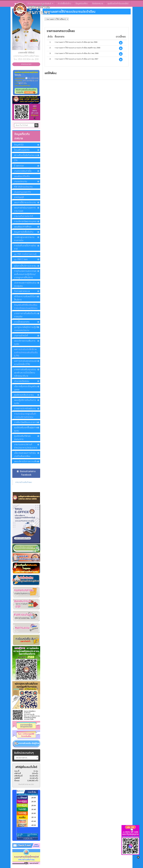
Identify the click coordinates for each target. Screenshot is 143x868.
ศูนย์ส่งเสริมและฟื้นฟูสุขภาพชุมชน (26, 429)
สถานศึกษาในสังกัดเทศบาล (25, 155)
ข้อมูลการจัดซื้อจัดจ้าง (24, 232)
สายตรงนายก (26, 64)
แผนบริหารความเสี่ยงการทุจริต (25, 343)
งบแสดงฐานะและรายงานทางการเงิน (24, 239)
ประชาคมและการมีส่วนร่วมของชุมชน (25, 284)
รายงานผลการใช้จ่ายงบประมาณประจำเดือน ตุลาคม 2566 (76, 42)
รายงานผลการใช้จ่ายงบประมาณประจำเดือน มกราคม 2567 (76, 59)
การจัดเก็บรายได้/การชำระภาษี (25, 247)
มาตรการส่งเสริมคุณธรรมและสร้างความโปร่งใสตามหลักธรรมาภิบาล (25, 373)
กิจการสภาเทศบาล (22, 291)
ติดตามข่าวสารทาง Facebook (26, 473)
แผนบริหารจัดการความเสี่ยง (26, 461)
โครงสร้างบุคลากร (22, 150)
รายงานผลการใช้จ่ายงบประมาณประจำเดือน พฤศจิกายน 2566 (77, 48)
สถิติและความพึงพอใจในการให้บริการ (26, 298)
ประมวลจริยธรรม (22, 381)
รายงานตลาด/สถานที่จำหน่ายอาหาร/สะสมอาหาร (26, 446)
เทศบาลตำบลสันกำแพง (24, 482)
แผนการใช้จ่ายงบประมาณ (25, 203)
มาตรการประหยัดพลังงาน (25, 409)
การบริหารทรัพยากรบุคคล (25, 222)
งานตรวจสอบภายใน (23, 171)
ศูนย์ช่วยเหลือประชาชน (24, 395)
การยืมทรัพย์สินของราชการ (26, 422)
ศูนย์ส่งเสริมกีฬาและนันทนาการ (22, 438)
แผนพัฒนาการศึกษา (23, 227)
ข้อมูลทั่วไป (19, 145)
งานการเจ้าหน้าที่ (21, 336)
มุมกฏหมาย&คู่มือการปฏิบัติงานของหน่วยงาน (26, 329)
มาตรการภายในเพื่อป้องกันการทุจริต (25, 315)
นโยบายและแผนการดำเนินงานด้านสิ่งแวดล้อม (25, 455)
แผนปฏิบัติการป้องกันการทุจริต (25, 402)
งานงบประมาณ (21, 182)
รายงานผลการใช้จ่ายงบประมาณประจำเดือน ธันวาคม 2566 (77, 53)
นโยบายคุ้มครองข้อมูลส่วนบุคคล (26, 388)
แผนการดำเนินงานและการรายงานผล (25, 209)
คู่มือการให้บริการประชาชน (25, 266)
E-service (19, 166)
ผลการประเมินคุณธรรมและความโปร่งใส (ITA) (26, 363)
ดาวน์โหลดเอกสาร (22, 322)
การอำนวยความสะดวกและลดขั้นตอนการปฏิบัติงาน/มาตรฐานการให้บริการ (25, 274)
